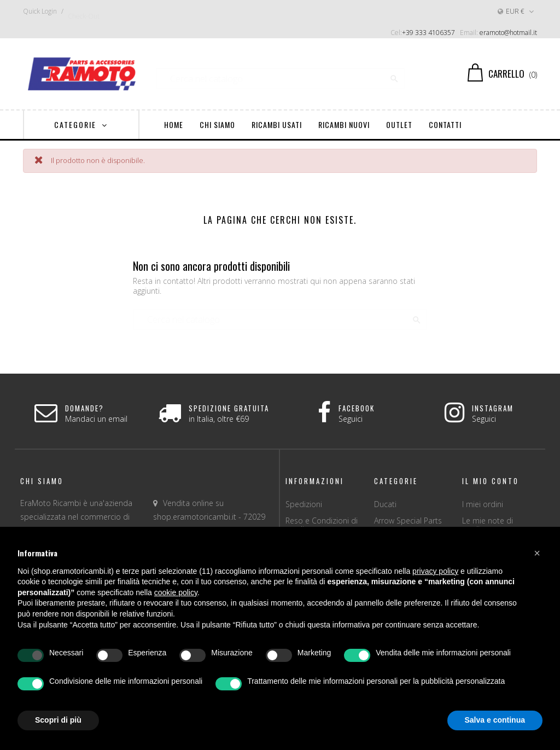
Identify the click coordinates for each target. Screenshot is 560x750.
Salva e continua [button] (495, 720)
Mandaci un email (96, 419)
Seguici (351, 419)
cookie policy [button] (176, 592)
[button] (537, 553)
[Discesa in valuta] (517, 11)
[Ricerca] (280, 74)
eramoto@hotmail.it (508, 33)
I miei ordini (483, 504)
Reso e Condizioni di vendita (322, 525)
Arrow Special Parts (408, 521)
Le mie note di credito (488, 525)
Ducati (385, 504)
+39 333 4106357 (428, 33)
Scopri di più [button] (58, 720)
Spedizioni (304, 504)
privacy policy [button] (435, 571)
